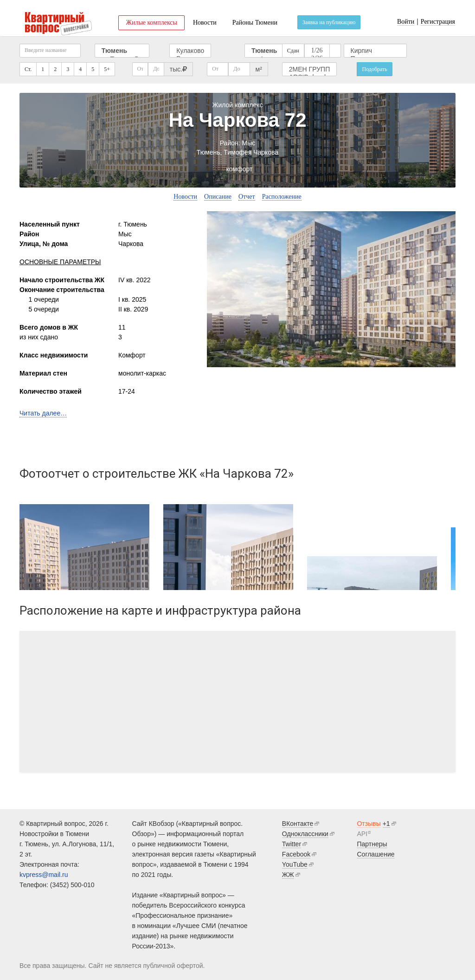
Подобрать (374, 69)
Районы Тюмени (255, 23)
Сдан (293, 51)
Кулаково (190, 51)
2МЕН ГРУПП (309, 69)
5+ (107, 69)
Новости (205, 23)
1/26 (317, 51)
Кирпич (375, 51)
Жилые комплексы (151, 23)
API (362, 834)
